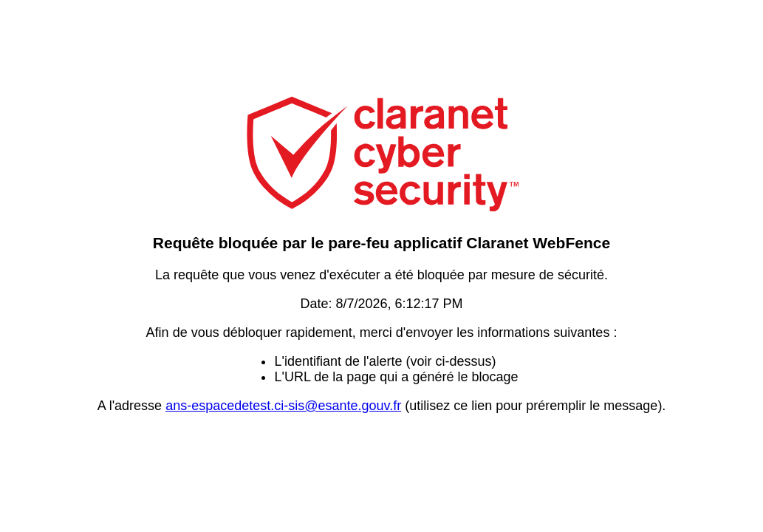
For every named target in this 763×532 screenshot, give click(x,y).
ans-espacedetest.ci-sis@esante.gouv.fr (283, 406)
